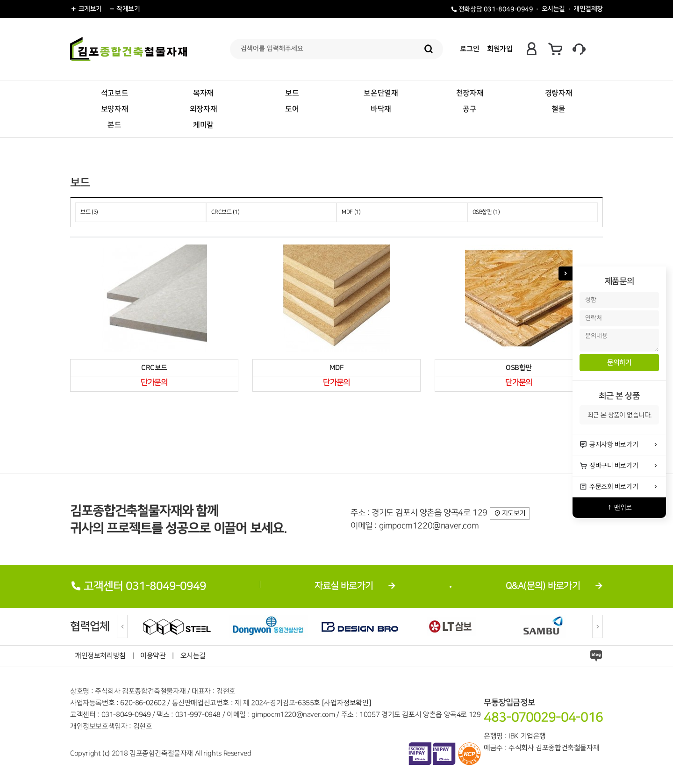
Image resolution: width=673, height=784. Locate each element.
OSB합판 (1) (486, 212)
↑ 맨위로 (619, 507)
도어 (292, 109)
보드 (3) (89, 212)
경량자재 (558, 93)
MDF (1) (351, 212)
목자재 (203, 93)
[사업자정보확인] (346, 703)
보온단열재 (381, 93)
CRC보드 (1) (226, 212)
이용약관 (153, 656)
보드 (292, 93)
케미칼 (203, 125)
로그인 (469, 49)
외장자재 (203, 109)
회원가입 (500, 49)
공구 (469, 109)
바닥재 (381, 109)
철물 (558, 109)
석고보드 (115, 93)
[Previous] (122, 626)
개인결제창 (588, 9)
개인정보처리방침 (100, 656)
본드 (114, 125)
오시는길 (553, 9)
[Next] (598, 626)
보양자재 (115, 109)
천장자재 (470, 93)
